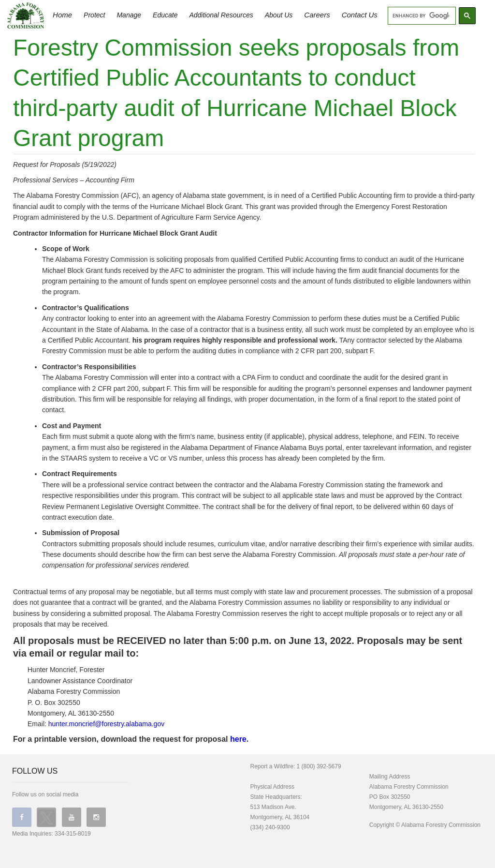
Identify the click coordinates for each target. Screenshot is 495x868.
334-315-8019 (73, 834)
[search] (421, 16)
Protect (94, 15)
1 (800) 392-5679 (319, 766)
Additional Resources (221, 15)
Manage (129, 15)
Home (62, 15)
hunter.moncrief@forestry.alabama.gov (106, 724)
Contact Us (360, 15)
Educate (165, 15)
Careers (317, 15)
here (238, 739)
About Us (279, 15)
